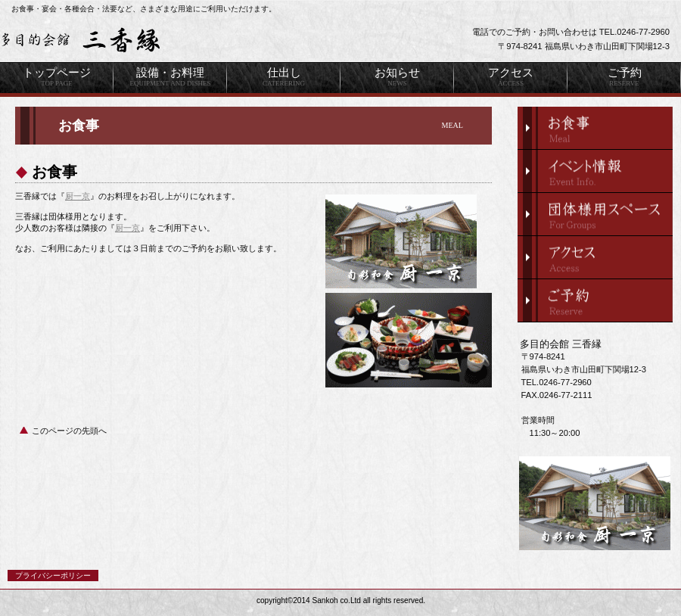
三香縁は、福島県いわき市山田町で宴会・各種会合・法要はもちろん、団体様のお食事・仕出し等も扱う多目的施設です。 (189, 40)
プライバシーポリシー (53, 576)
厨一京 (78, 196)
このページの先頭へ (69, 431)
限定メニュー (595, 128)
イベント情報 (595, 171)
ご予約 (595, 300)
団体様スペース (595, 214)
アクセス (595, 257)
